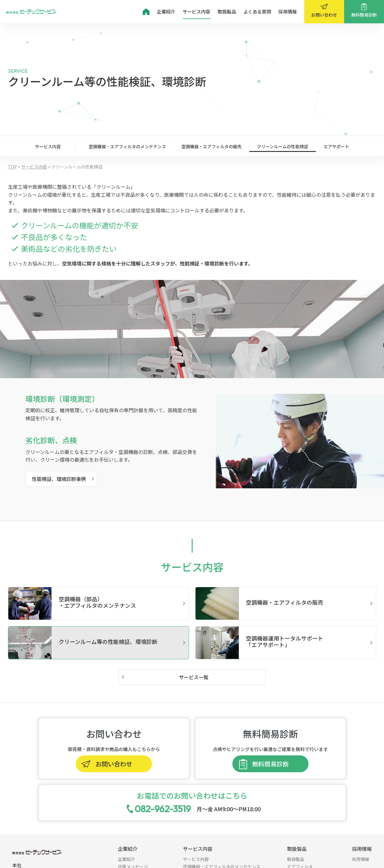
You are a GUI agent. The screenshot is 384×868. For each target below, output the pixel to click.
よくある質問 (257, 12)
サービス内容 (196, 12)
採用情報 (288, 12)
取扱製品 (227, 12)
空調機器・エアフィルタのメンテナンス (127, 146)
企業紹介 (166, 12)
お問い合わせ (324, 15)
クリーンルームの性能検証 (283, 146)
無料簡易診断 (364, 15)
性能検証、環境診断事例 (59, 479)
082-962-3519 (163, 809)
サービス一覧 (194, 677)
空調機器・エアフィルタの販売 (211, 146)
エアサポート (336, 146)
